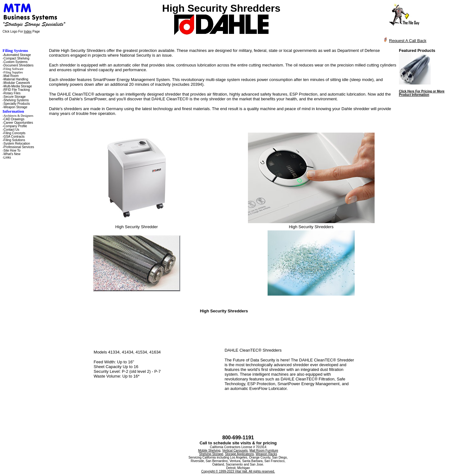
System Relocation (17, 144)
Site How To (12, 150)
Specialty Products (17, 104)
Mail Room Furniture (264, 451)
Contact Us (11, 130)
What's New (12, 154)
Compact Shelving (16, 58)
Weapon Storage (15, 107)
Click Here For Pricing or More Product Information (422, 93)
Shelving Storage (211, 454)
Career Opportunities (18, 123)
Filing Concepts (14, 133)
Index (28, 31)
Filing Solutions (14, 140)
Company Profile (15, 126)
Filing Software (13, 69)
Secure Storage (15, 97)
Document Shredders (19, 65)
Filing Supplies (13, 72)
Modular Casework (17, 83)
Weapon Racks (266, 454)
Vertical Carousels (235, 451)
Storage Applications (240, 454)
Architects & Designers (18, 116)
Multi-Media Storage (18, 86)
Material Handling (16, 79)
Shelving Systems (16, 100)
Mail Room (11, 76)
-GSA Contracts (13, 137)
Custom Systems (16, 62)
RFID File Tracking (17, 90)
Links (7, 157)
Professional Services (19, 147)
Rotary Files (12, 93)
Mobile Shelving (209, 451)
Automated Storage (17, 55)
